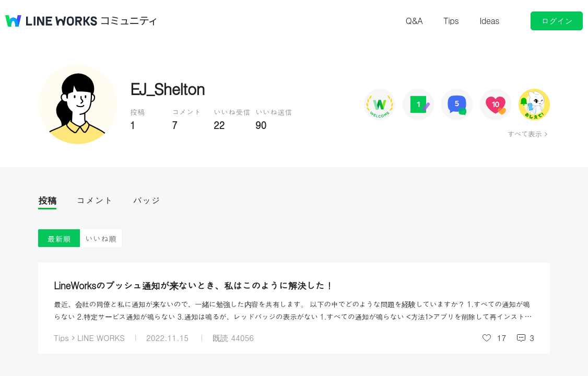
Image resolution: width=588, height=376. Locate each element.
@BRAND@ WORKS (51, 21)
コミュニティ (129, 21)
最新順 (59, 238)
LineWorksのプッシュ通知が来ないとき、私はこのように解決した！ (194, 285)
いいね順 (101, 238)
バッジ (146, 200)
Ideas (489, 21)
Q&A (414, 21)
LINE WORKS (101, 338)
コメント (95, 200)
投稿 (47, 200)
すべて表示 (525, 134)
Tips (451, 21)
